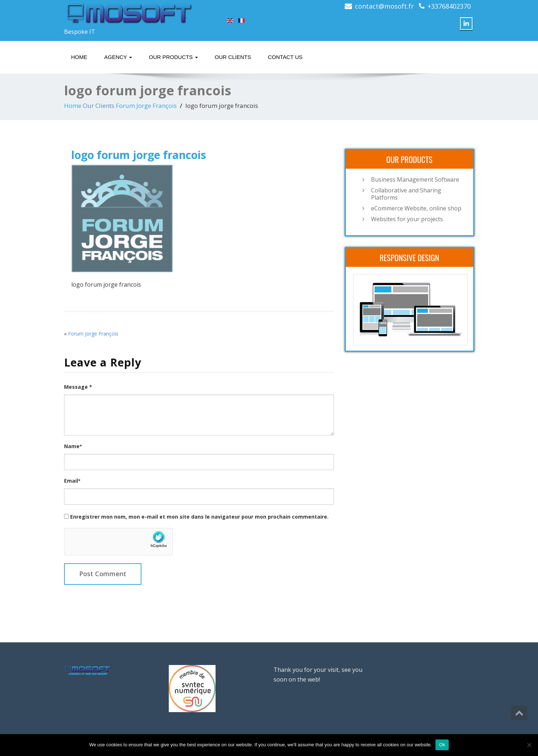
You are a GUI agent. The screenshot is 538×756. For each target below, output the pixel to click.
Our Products (173, 57)
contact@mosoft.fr (384, 6)
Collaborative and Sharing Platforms (406, 194)
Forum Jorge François (146, 106)
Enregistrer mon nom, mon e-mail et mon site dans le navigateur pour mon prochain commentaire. (199, 517)
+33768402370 (449, 6)
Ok (442, 745)
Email (72, 481)
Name (73, 446)
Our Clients (233, 57)
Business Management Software (415, 179)
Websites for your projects (407, 219)
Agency (118, 57)
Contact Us (285, 57)
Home (79, 57)
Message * (78, 387)
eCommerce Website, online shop (416, 208)
